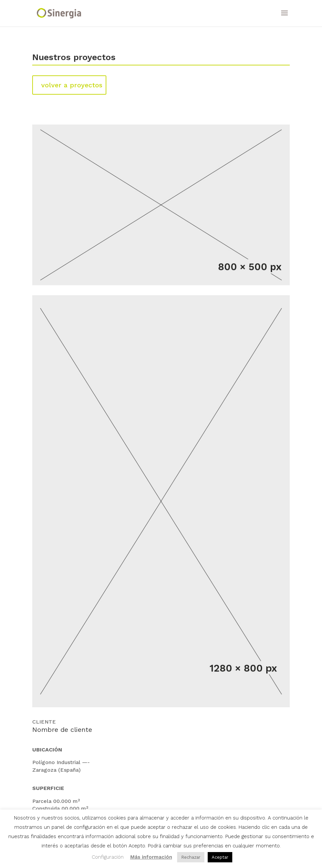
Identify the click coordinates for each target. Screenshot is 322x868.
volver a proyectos (72, 85)
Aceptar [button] (220, 857)
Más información (151, 857)
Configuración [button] (108, 857)
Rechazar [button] (191, 857)
